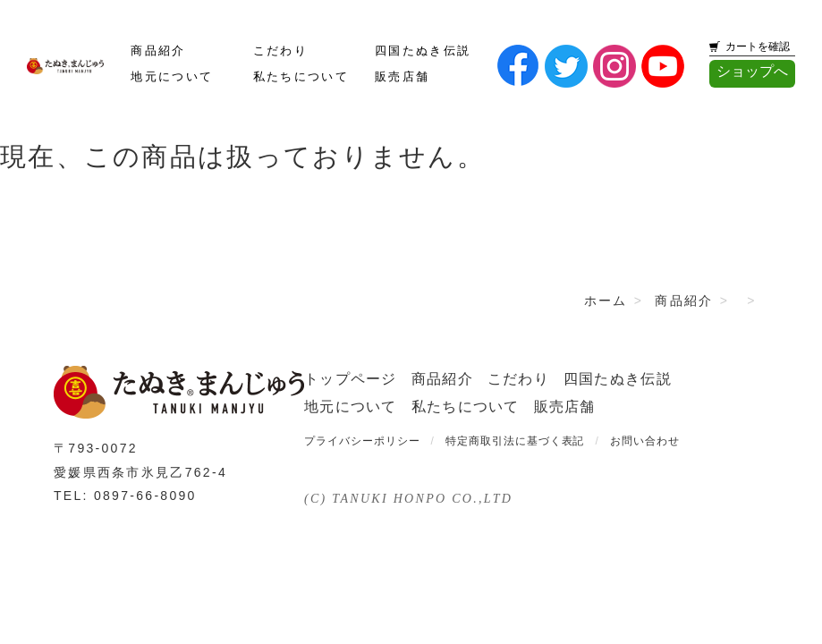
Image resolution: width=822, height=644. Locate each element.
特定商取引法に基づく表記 (515, 441)
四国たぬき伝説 (423, 51)
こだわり (280, 51)
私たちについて (301, 77)
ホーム (606, 301)
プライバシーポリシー (362, 441)
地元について (172, 77)
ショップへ (752, 71)
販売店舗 (402, 77)
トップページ (351, 379)
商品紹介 (158, 51)
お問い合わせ (645, 441)
